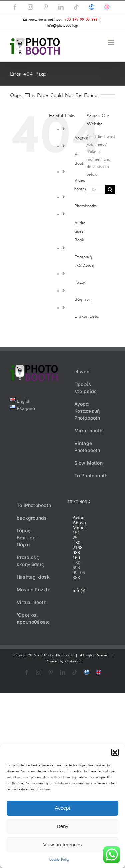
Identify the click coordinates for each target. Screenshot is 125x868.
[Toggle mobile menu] (111, 42)
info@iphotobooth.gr (63, 25)
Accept (63, 808)
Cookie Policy (59, 859)
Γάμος (80, 282)
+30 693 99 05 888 (81, 19)
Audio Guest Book (80, 231)
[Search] (110, 189)
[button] (115, 752)
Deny (62, 826)
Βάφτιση (83, 299)
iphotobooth (74, 661)
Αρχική (81, 138)
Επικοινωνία (86, 316)
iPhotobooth (64, 655)
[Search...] (96, 189)
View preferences (63, 844)
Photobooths (85, 206)
